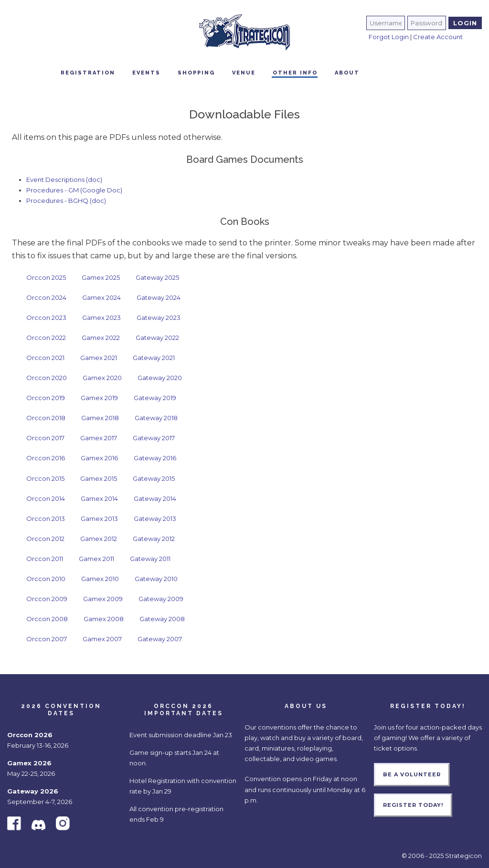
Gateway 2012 (154, 539)
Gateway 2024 (159, 297)
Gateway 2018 (156, 418)
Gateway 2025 (157, 277)
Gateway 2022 (157, 338)
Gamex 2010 (100, 579)
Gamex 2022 (101, 338)
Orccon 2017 (45, 438)
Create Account (438, 37)
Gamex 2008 (104, 619)
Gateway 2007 (160, 639)
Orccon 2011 (45, 559)
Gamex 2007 (102, 639)
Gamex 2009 (103, 599)
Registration (88, 73)
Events (146, 73)
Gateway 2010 (156, 579)
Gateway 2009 (161, 599)
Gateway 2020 (160, 378)
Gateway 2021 (154, 358)
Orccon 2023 (46, 318)
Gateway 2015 (154, 478)
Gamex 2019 (99, 398)
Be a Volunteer (412, 774)
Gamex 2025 (101, 277)
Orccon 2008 (47, 619)
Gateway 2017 (154, 438)
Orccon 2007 (47, 639)
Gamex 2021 (99, 358)
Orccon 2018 (46, 418)
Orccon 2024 (46, 297)
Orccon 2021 (45, 358)
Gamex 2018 (100, 418)
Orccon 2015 (45, 478)
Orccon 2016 (46, 458)
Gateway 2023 (159, 318)
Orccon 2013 (46, 519)
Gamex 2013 (99, 519)
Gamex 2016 (99, 458)
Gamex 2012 (99, 539)
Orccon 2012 (45, 539)
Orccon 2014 (46, 498)
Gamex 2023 (101, 318)
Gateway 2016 (155, 458)
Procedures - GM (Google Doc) (74, 190)
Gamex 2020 (102, 378)
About (347, 73)
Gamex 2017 (99, 438)
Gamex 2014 (99, 498)
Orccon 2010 (46, 579)
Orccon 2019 (46, 398)
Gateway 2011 (150, 559)
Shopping (196, 73)
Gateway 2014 (155, 498)
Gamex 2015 (99, 478)
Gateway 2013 (155, 519)
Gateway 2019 (155, 398)
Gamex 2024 (101, 297)
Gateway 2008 (162, 619)
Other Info (295, 73)
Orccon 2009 (47, 599)
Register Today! (413, 805)
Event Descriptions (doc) (64, 180)
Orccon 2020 (47, 378)
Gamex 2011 (96, 559)
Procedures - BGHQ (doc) (66, 201)
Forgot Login (389, 37)
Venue (244, 73)
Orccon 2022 (46, 338)
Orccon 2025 (46, 277)
